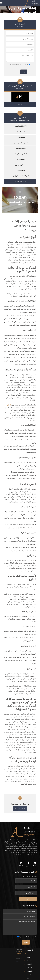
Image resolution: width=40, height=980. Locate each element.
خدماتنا (29, 961)
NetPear (18, 961)
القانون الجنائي (21, 137)
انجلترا (9, 405)
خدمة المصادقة (21, 159)
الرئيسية (30, 950)
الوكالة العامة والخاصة (21, 126)
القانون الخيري (21, 170)
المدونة (29, 971)
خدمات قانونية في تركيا (21, 165)
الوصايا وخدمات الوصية (21, 154)
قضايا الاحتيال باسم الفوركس (21, 176)
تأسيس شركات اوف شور (21, 143)
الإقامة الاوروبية (21, 132)
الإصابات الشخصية (21, 148)
